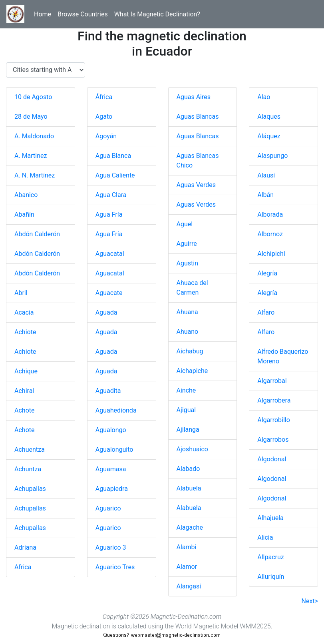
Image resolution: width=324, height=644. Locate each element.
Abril (21, 293)
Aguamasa (111, 469)
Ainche (186, 390)
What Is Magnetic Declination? (157, 14)
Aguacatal (110, 254)
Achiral (24, 391)
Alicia (265, 537)
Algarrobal (272, 381)
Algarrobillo (274, 420)
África (104, 97)
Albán (265, 195)
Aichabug (190, 351)
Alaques (269, 117)
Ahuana (187, 312)
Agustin (187, 263)
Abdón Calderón (37, 234)
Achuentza (30, 450)
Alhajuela (270, 518)
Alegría (267, 273)
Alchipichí (271, 254)
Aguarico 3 (111, 547)
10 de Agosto (33, 97)
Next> (310, 601)
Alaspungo (272, 156)
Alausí (266, 175)
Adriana (25, 547)
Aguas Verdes (196, 185)
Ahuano (188, 332)
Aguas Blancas (198, 117)
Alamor (187, 567)
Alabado (188, 469)
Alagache (190, 527)
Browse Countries (83, 14)
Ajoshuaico (192, 449)
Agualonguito (114, 450)
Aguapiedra (112, 489)
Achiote (25, 332)
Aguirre (187, 244)
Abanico (26, 195)
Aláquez (269, 136)
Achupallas (30, 489)
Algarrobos (273, 440)
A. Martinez (31, 156)
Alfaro (266, 312)
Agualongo (111, 430)
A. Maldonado (34, 136)
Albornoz (270, 234)
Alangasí (189, 586)
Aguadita (108, 391)
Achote (24, 410)
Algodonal (272, 459)
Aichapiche (192, 371)
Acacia (24, 312)
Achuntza (28, 469)
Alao (264, 97)
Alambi (187, 547)
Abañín (24, 214)
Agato (104, 117)
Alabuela (189, 488)
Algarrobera (274, 400)
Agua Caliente (115, 175)
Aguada (106, 312)
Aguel (185, 224)
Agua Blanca (113, 156)
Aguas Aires (194, 97)
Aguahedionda (116, 410)
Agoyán (106, 136)
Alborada (270, 214)
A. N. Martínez (35, 175)
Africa (23, 567)
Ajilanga (188, 430)
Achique (26, 371)
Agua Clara (111, 195)
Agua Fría (109, 214)
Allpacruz (270, 557)
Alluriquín (271, 577)
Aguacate (109, 293)
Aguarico (108, 508)
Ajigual (186, 410)
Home (43, 14)
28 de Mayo (31, 117)
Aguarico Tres (115, 567)
